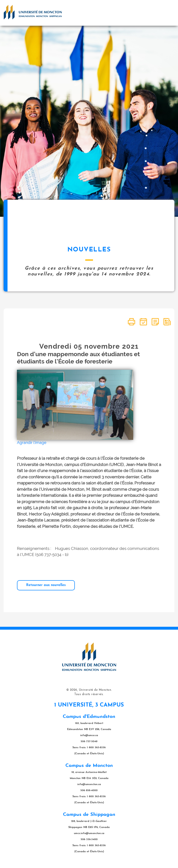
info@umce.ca (89, 735)
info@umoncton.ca (89, 784)
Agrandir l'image (32, 443)
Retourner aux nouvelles (46, 585)
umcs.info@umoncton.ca (89, 833)
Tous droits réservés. (89, 694)
